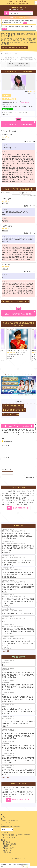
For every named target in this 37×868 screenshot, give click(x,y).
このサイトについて (9, 853)
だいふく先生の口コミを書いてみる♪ (15, 48)
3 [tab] (11, 375)
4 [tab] (14, 375)
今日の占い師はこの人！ (21, 802)
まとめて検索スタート (21, 510)
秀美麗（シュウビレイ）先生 (17, 350)
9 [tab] (29, 375)
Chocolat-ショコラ (19, 7)
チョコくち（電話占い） (11, 838)
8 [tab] (26, 375)
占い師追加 (6, 844)
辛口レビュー (6, 446)
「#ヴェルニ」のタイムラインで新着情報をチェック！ (15, 866)
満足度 (4, 439)
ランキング (6, 825)
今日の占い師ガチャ (9, 851)
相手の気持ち (7, 555)
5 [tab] (17, 375)
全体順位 (7, 96)
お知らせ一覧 (7, 848)
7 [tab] (23, 375)
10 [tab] (32, 375)
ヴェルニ (6, 54)
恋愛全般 (6, 203)
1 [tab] (5, 375)
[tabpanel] (19, 344)
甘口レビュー (6, 459)
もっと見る (6, 653)
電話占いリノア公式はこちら (18, 64)
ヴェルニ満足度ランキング (14, 406)
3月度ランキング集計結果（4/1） (18, 4)
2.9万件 (20, 1)
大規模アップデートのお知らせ (18, 17)
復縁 (4, 139)
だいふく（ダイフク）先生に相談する (19, 124)
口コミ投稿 (31, 480)
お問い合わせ (7, 855)
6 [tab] (20, 375)
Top (4, 819)
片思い (5, 594)
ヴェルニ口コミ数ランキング (15, 410)
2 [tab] (8, 375)
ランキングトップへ (12, 414)
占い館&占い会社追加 (10, 846)
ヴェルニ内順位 (9, 99)
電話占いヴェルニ (26, 102)
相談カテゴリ (6, 472)
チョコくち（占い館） (10, 840)
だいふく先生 (13, 54)
